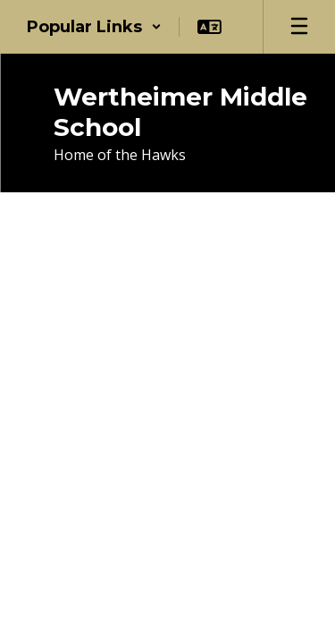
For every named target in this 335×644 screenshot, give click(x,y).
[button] (94, 27)
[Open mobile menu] (299, 27)
